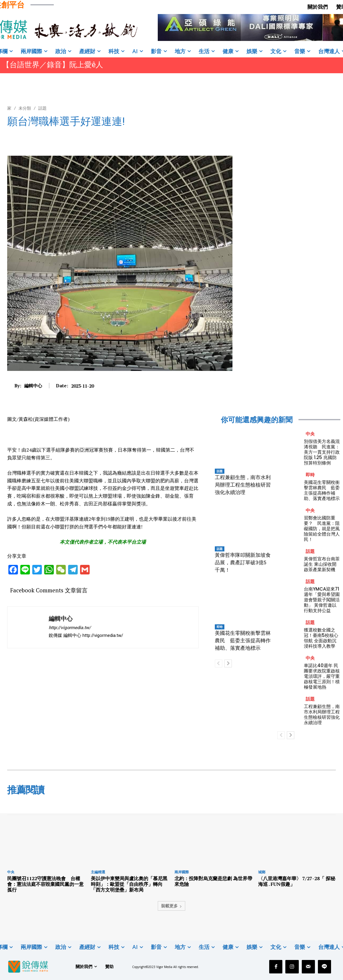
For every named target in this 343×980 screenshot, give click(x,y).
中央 (310, 434)
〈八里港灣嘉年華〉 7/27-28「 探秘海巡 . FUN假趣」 (297, 881)
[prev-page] (219, 663)
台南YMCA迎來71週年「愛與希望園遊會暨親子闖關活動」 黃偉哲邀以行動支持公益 (322, 600)
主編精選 (98, 872)
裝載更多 (171, 906)
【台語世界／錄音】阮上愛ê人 (53, 65)
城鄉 (262, 872)
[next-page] (228, 663)
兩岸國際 (182, 872)
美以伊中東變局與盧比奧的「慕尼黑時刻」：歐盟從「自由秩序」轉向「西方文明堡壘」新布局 (129, 884)
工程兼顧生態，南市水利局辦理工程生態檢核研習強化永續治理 (243, 485)
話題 (42, 108)
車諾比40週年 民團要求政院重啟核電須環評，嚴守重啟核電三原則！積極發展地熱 (322, 676)
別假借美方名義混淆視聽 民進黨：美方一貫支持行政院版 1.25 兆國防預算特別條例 (322, 452)
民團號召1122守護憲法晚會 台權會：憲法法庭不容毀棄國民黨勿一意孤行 (45, 884)
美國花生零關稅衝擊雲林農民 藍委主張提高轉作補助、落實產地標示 (243, 640)
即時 (220, 627)
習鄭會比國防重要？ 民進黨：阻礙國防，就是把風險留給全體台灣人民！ (322, 529)
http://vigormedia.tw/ (70, 628)
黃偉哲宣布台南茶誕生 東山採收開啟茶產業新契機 (322, 564)
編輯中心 (33, 386)
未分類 (25, 108)
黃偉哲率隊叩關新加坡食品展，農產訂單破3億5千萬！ (243, 562)
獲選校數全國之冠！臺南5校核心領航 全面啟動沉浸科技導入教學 (321, 638)
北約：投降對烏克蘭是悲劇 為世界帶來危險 (213, 881)
